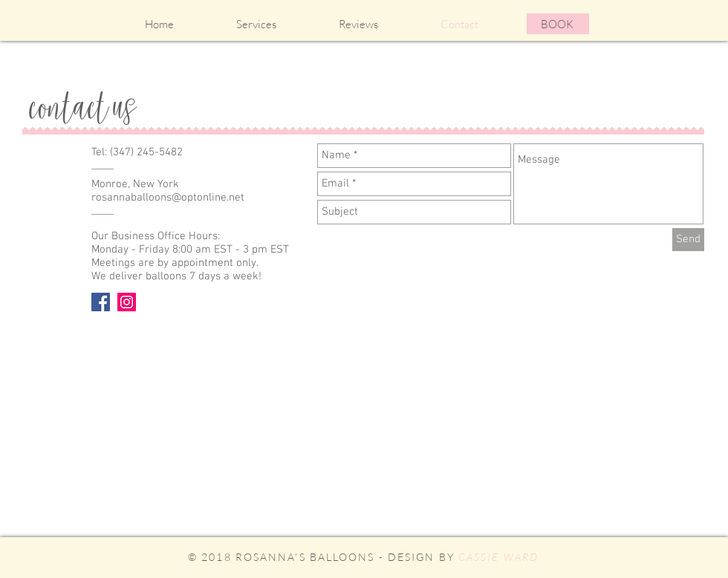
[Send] (688, 240)
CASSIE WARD (498, 557)
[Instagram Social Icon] (127, 302)
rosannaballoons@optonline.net (168, 198)
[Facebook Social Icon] (101, 302)
